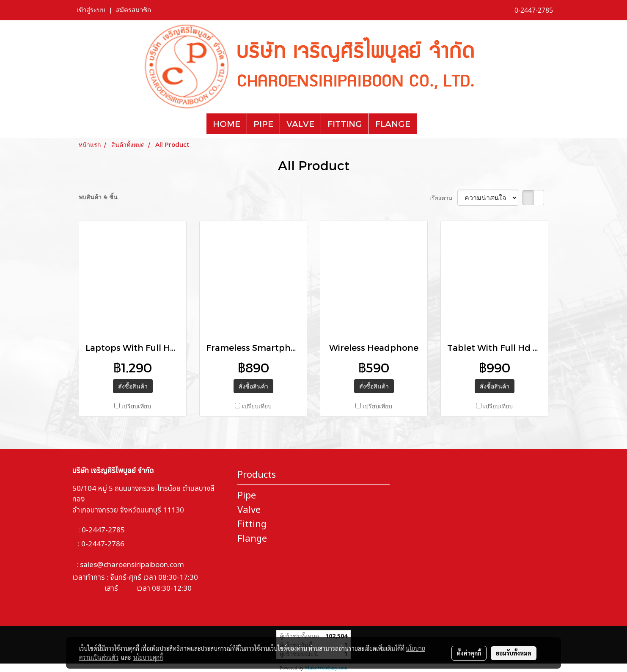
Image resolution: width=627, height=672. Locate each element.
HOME (227, 124)
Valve (249, 510)
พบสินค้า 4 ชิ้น (98, 197)
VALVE (300, 124)
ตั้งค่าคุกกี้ (469, 653)
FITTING (345, 124)
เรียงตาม (443, 198)
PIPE (263, 124)
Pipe (247, 496)
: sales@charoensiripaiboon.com (128, 565)
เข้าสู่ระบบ (91, 10)
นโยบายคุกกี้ (148, 657)
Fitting (252, 525)
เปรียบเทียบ (136, 406)
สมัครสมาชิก (133, 10)
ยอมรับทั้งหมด (514, 653)
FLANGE (393, 124)
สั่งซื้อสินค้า (133, 386)
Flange (252, 539)
